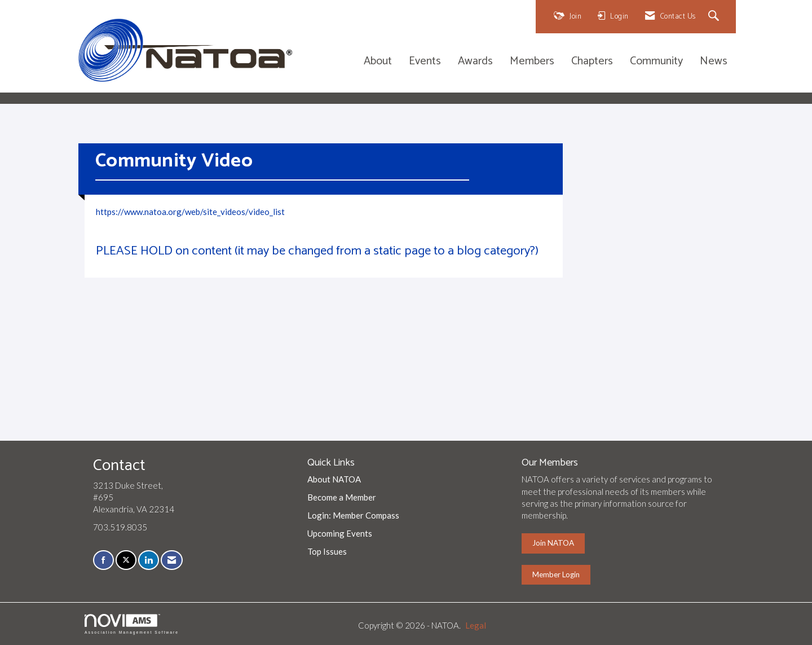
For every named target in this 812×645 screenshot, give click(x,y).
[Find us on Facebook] (103, 560)
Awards (475, 62)
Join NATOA (553, 543)
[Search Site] (715, 17)
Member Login (556, 574)
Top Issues (327, 551)
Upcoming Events (340, 533)
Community (656, 62)
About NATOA (334, 479)
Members (532, 62)
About (378, 62)
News (714, 62)
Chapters (592, 62)
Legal (476, 625)
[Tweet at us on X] (126, 560)
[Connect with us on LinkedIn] (149, 560)
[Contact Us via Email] (172, 560)
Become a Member (342, 497)
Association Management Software (132, 624)
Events (425, 62)
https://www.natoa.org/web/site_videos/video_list (190, 212)
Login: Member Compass (353, 515)
